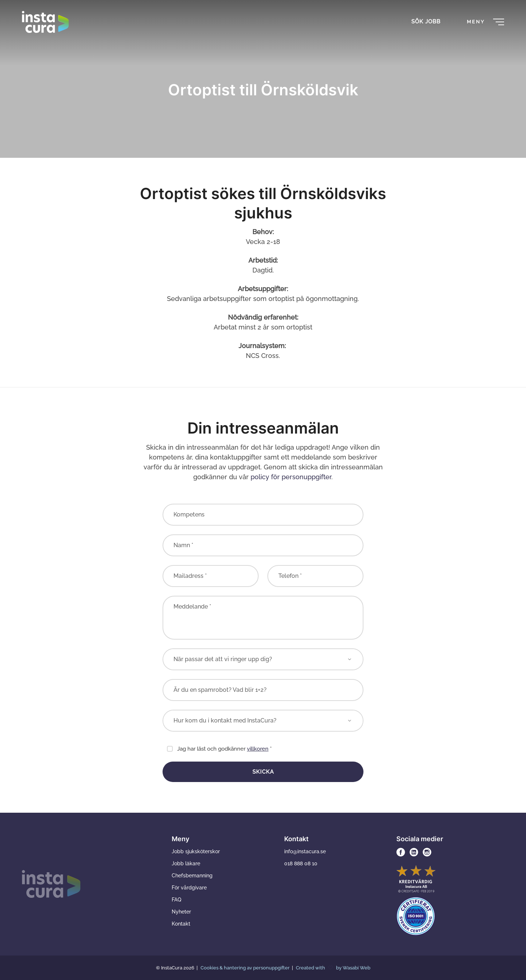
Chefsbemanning (192, 876)
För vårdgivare (189, 888)
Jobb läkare (186, 863)
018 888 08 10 (301, 863)
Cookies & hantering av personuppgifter (246, 968)
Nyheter (181, 912)
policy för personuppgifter (291, 477)
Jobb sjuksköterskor (196, 851)
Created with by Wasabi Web (333, 968)
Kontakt (181, 924)
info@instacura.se (305, 851)
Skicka (263, 772)
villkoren (258, 749)
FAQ (176, 900)
